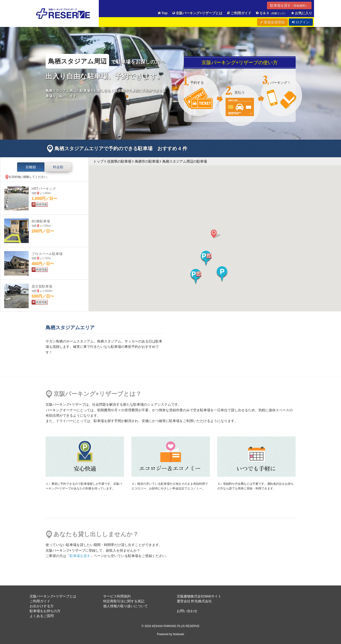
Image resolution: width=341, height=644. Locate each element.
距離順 (31, 167)
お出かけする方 (42, 606)
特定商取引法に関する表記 (124, 601)
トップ (98, 161)
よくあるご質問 (42, 616)
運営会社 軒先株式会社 (194, 601)
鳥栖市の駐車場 (147, 161)
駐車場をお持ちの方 (45, 611)
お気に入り (301, 13)
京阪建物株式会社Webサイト (199, 596)
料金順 (58, 167)
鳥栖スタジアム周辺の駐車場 (185, 161)
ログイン (301, 22)
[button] (206, 258)
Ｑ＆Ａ (271, 13)
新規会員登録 (272, 22)
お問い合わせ (187, 611)
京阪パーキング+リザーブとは (197, 13)
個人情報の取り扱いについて (126, 606)
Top (162, 13)
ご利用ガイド (239, 13)
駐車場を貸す (289, 5)
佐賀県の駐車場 (119, 161)
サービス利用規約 (117, 596)
